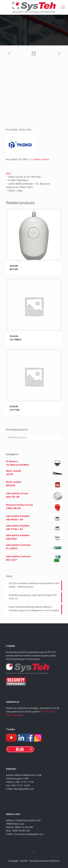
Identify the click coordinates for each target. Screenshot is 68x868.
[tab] (34, 173)
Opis (8, 173)
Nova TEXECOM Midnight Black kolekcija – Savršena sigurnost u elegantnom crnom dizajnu (34, 609)
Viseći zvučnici (41, 159)
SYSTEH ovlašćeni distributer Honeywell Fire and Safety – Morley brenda (34, 585)
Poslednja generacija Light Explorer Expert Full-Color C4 (33, 597)
